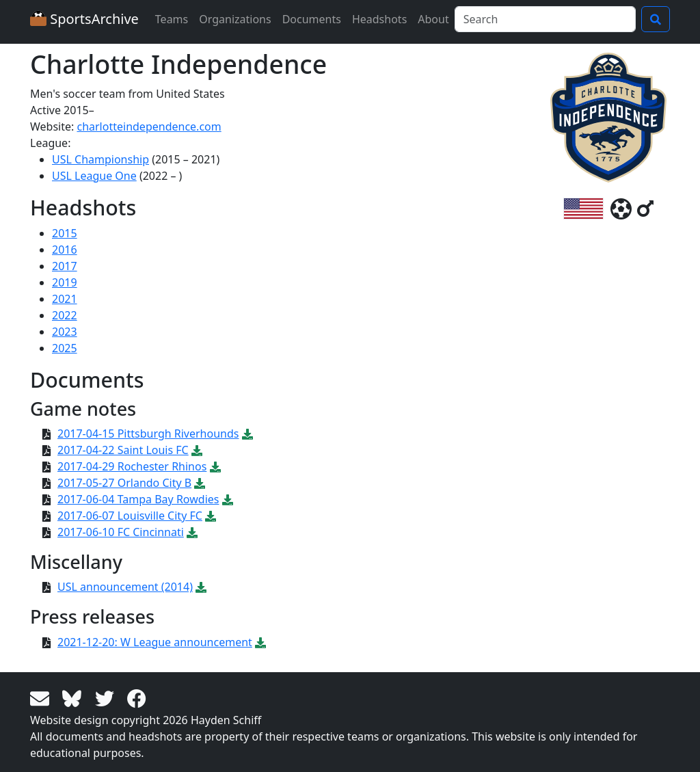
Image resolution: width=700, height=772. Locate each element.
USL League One (94, 176)
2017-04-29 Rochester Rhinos (132, 466)
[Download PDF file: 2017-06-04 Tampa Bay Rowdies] (228, 499)
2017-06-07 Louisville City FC (130, 516)
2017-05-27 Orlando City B (124, 483)
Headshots (379, 19)
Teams (172, 19)
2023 (65, 332)
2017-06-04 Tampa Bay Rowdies (138, 499)
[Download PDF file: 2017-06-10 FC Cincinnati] (192, 532)
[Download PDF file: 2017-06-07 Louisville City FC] (211, 516)
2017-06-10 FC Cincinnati (121, 532)
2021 (65, 299)
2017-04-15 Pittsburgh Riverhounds (148, 434)
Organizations (235, 19)
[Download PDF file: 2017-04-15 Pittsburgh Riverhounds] (247, 434)
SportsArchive (84, 19)
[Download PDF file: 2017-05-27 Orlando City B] (200, 483)
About (433, 19)
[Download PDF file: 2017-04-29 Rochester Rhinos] (215, 466)
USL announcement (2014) (125, 587)
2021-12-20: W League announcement (155, 642)
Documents (312, 19)
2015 (65, 233)
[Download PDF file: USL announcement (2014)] (201, 587)
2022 (65, 315)
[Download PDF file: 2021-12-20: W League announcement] (260, 642)
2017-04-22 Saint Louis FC (123, 450)
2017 (65, 266)
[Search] (545, 19)
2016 (65, 250)
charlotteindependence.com (149, 127)
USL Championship (100, 159)
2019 (65, 282)
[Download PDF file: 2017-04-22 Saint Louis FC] (197, 450)
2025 (65, 348)
